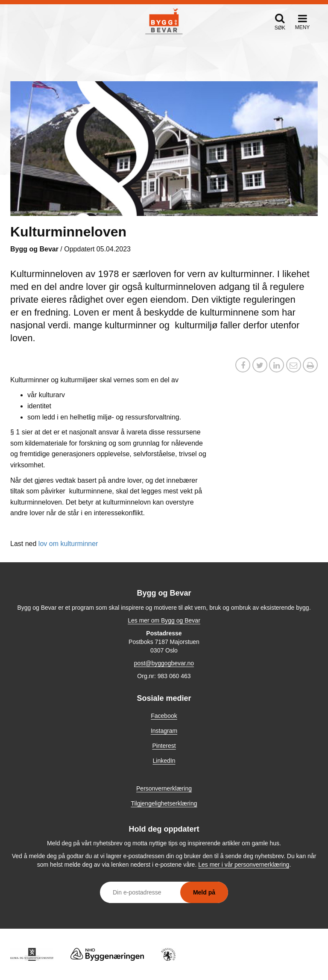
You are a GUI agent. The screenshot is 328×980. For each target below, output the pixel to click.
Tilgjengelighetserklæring (164, 803)
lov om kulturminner (68, 544)
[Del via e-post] (294, 366)
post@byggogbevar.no (164, 663)
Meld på (204, 892)
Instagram (164, 731)
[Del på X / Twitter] (260, 366)
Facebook (164, 716)
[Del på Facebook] (243, 366)
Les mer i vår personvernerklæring (244, 865)
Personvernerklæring (164, 788)
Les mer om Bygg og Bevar (164, 620)
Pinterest (164, 746)
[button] (280, 22)
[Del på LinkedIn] (277, 366)
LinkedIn (164, 761)
